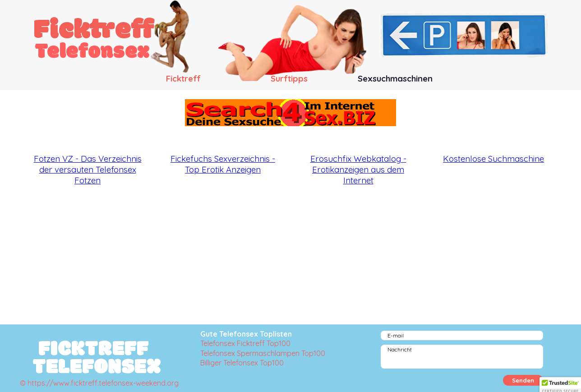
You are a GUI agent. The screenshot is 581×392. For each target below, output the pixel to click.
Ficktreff (94, 31)
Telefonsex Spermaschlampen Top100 (263, 353)
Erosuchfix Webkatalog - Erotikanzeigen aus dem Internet (358, 169)
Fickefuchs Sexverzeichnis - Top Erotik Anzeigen (223, 164)
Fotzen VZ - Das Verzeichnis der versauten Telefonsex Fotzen (88, 169)
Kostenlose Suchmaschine (493, 159)
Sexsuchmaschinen (395, 78)
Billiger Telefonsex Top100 (242, 363)
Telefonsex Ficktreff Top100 (245, 343)
